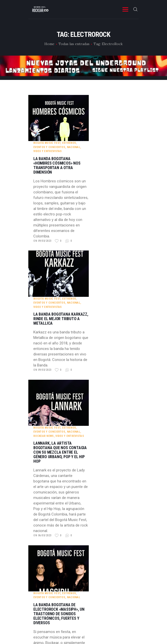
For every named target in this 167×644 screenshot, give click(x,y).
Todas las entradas (74, 44)
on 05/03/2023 (93, 512)
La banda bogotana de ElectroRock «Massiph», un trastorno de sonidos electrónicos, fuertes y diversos (109, 429)
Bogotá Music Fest (97, 97)
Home (49, 44)
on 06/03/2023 (93, 397)
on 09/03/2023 (93, 195)
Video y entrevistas (98, 105)
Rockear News (94, 297)
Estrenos (119, 97)
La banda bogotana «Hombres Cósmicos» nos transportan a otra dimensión (107, 119)
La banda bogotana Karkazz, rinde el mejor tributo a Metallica (111, 227)
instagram (83, 566)
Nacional (124, 101)
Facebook (84, 554)
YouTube (84, 578)
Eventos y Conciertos (99, 101)
